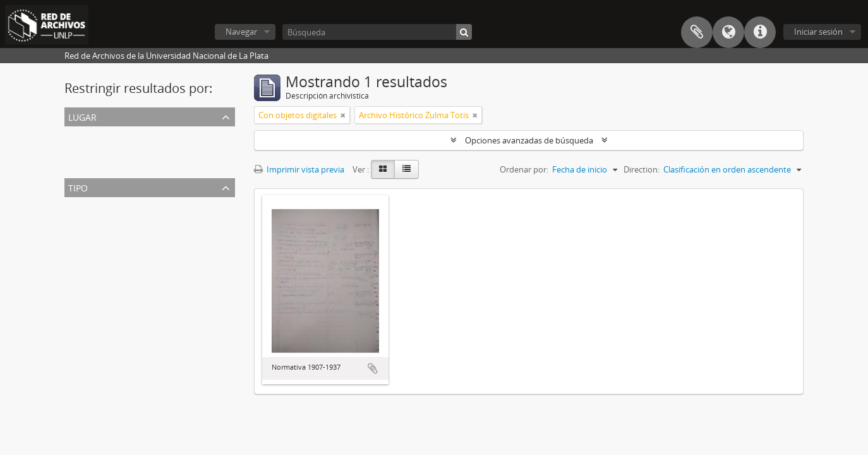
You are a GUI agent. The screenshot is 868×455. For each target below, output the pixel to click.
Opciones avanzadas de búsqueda (529, 140)
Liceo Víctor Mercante (108, 164)
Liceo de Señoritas (101, 149)
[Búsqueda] (377, 32)
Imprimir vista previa (299, 169)
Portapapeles (697, 32)
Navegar (241, 32)
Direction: (642, 169)
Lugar (82, 116)
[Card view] (383, 169)
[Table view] (407, 169)
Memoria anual (95, 265)
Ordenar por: (524, 169)
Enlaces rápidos (760, 32)
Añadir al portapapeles (373, 368)
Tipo (78, 187)
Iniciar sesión (818, 32)
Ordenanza (88, 235)
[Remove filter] (343, 115)
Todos (79, 134)
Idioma (728, 32)
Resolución (87, 220)
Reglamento (90, 250)
